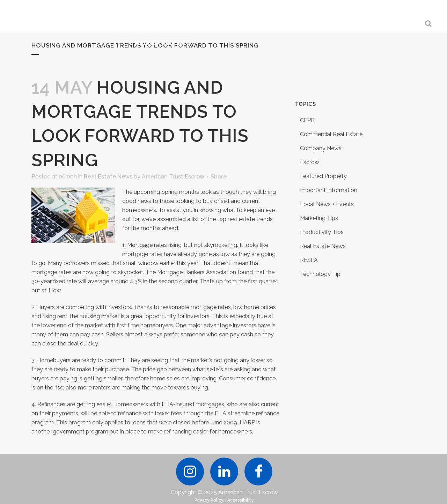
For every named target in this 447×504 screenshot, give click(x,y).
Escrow (310, 162)
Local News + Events (327, 204)
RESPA (309, 260)
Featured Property (323, 176)
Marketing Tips (319, 218)
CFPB (307, 120)
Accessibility (241, 500)
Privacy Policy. (209, 500)
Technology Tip (320, 274)
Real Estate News (108, 177)
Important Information (329, 190)
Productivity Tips (322, 232)
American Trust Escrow (173, 177)
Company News (321, 148)
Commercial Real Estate (331, 134)
